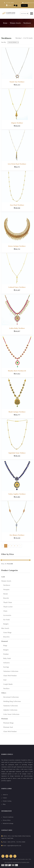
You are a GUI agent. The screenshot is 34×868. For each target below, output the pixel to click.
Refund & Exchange (8, 823)
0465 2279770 (11, 842)
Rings (4, 645)
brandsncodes (25, 862)
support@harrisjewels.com (14, 846)
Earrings (5, 667)
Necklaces (27, 23)
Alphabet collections (9, 710)
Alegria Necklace (17, 123)
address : (5, 836)
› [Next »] (21, 546)
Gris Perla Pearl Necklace (17, 164)
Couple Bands (7, 684)
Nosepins (5, 590)
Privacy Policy (7, 820)
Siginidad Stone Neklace (17, 453)
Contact (5, 798)
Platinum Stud (7, 727)
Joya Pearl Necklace (17, 205)
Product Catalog (7, 801)
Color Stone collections (10, 714)
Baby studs (6, 658)
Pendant (5, 654)
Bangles (5, 624)
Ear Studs (6, 620)
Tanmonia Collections (10, 706)
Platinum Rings (7, 723)
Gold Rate (24, 5)
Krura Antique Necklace (17, 246)
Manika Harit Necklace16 (17, 371)
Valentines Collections (10, 671)
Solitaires (6, 663)
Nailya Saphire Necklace (17, 494)
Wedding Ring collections (11, 701)
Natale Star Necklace (17, 82)
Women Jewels (15, 23)
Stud (4, 680)
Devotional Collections (10, 697)
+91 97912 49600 (21, 842)
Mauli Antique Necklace (17, 412)
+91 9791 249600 (9, 3)
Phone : (5, 842)
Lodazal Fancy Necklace (17, 287)
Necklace (5, 688)
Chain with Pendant (9, 731)
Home (5, 23)
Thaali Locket (7, 607)
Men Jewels (5, 628)
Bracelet (5, 598)
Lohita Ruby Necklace (17, 328)
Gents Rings (6, 632)
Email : (5, 846)
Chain (4, 611)
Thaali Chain (7, 602)
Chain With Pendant (9, 676)
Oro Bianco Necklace (17, 535)
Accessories (6, 615)
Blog (4, 804)
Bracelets (5, 637)
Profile (9, 5)
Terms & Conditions (8, 817)
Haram (5, 594)
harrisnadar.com (23, 859)
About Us (5, 795)
